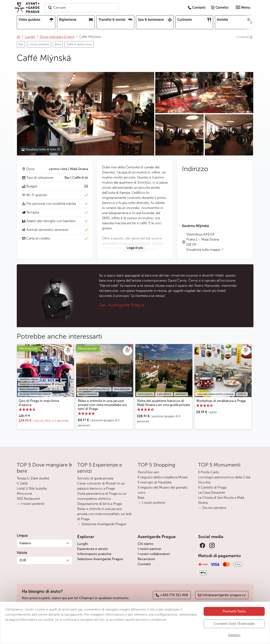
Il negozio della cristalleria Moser (163, 477)
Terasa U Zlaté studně (33, 478)
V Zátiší (22, 483)
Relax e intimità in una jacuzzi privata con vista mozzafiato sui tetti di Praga (102, 405)
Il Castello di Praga (212, 487)
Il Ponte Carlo (209, 472)
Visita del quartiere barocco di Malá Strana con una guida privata (163, 403)
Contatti (144, 564)
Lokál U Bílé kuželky (32, 488)
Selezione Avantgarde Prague (100, 559)
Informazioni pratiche (94, 554)
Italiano (25, 543)
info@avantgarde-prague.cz (222, 595)
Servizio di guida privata (95, 478)
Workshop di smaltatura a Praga (221, 401)
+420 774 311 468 (172, 595)
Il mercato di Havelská (155, 482)
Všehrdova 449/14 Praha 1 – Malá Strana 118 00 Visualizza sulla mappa (204, 242)
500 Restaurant (28, 499)
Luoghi (83, 544)
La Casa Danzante (212, 492)
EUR (23, 560)
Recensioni (146, 559)
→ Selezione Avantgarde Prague (102, 524)
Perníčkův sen (148, 472)
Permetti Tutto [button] (234, 611)
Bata (141, 498)
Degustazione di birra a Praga (99, 504)
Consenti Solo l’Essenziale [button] (234, 624)
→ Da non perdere (212, 508)
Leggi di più (135, 248)
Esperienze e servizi (92, 549)
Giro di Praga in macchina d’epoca (39, 403)
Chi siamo (145, 544)
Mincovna (24, 494)
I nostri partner (149, 549)
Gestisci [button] (234, 635)
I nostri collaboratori (154, 554)
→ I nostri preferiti (31, 504)
